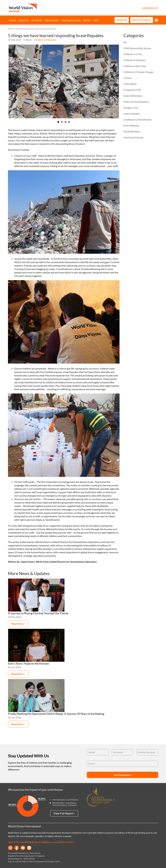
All (125, 42)
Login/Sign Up (150, 8)
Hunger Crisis (131, 108)
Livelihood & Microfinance (138, 119)
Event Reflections (133, 96)
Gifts (96, 20)
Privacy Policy (68, 842)
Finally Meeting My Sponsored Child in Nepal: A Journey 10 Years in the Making (56, 714)
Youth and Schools (133, 137)
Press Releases (131, 125)
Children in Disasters (45, 40)
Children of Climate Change (138, 72)
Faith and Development (136, 102)
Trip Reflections (132, 131)
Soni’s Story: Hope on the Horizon (29, 664)
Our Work (37, 20)
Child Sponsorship (71, 20)
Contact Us (38, 842)
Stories (87, 20)
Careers (21, 842)
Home (13, 20)
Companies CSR (132, 90)
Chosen (128, 78)
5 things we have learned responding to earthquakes (35, 29)
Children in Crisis (133, 54)
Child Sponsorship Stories (137, 48)
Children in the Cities (135, 66)
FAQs (29, 842)
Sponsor (122, 20)
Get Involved (52, 20)
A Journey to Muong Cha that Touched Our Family (38, 613)
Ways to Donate (142, 20)
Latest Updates (132, 114)
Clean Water (130, 84)
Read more (17, 624)
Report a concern (52, 842)
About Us (23, 20)
